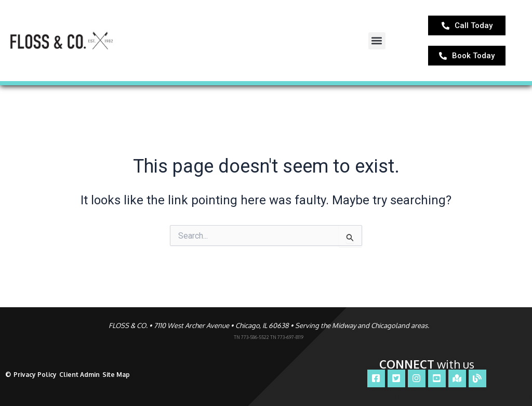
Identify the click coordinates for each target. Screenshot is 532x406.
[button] (377, 43)
